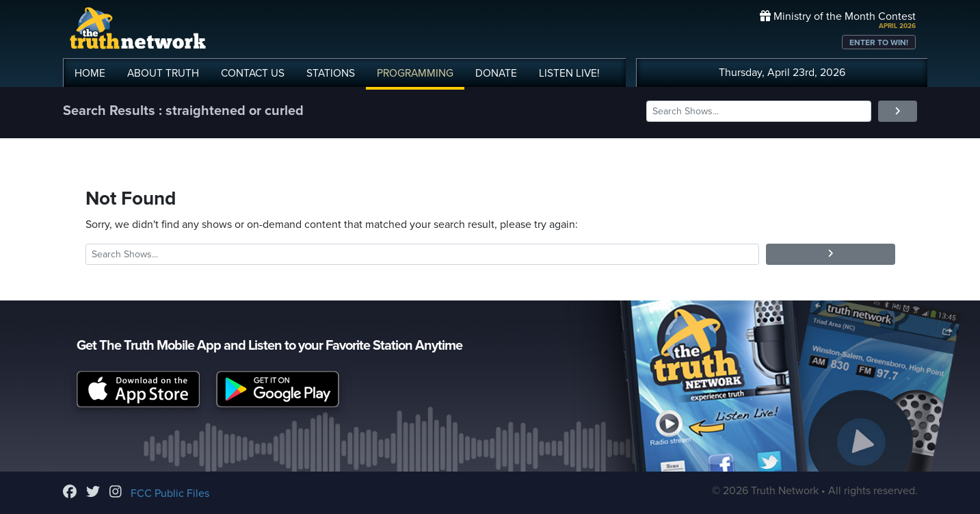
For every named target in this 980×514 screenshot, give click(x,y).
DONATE (496, 73)
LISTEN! (569, 73)
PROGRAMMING (415, 73)
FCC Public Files (170, 493)
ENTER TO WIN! (879, 42)
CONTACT (253, 73)
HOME (90, 73)
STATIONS (331, 73)
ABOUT (163, 73)
